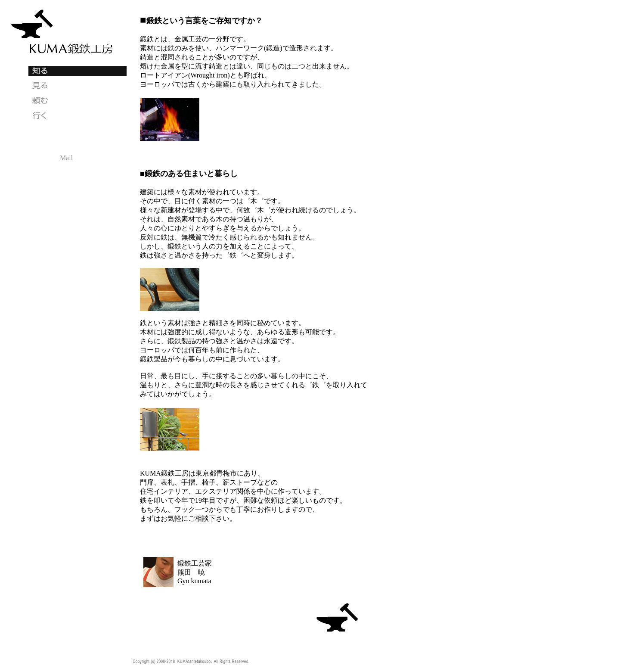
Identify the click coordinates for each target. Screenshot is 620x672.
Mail (66, 158)
